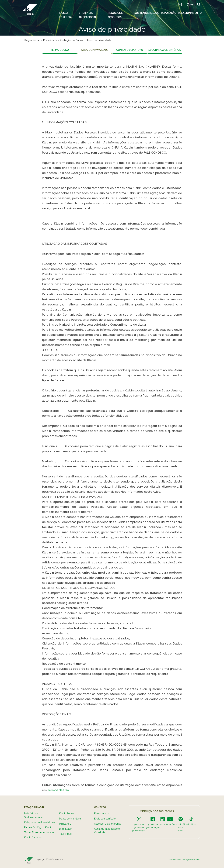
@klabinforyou (139, 831)
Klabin (163, 824)
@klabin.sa (139, 824)
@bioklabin (139, 828)
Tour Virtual (66, 834)
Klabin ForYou (67, 814)
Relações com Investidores (40, 822)
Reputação (169, 13)
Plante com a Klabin (70, 819)
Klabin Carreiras (33, 838)
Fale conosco (102, 814)
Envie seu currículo (105, 819)
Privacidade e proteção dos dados (184, 860)
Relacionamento (190, 13)
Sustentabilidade (147, 13)
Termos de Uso (58, 790)
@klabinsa (191, 824)
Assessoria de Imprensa (108, 824)
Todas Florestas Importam (39, 832)
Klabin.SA (170, 824)
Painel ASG (65, 824)
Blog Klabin (66, 829)
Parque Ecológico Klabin (38, 827)
